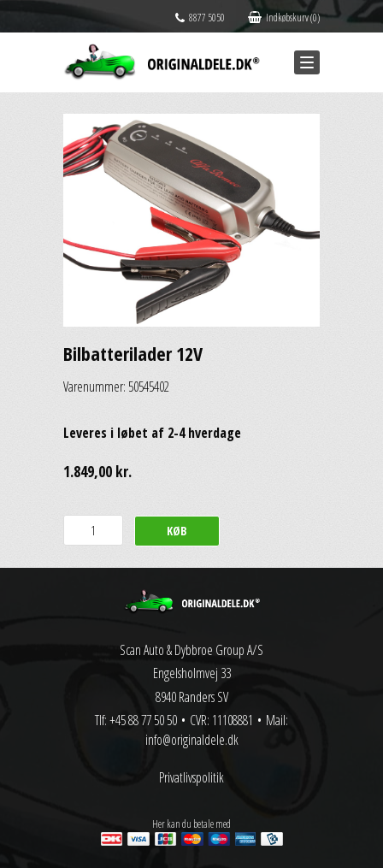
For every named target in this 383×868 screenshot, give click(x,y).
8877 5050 (200, 18)
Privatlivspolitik (191, 777)
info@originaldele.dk (192, 740)
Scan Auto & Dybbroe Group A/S (191, 650)
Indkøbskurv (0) (284, 18)
